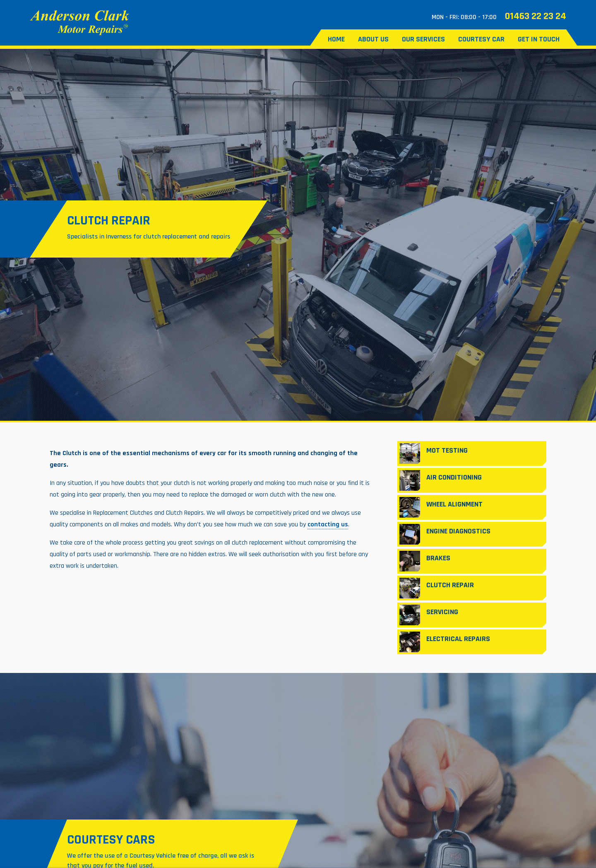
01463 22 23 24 (536, 16)
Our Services (423, 39)
